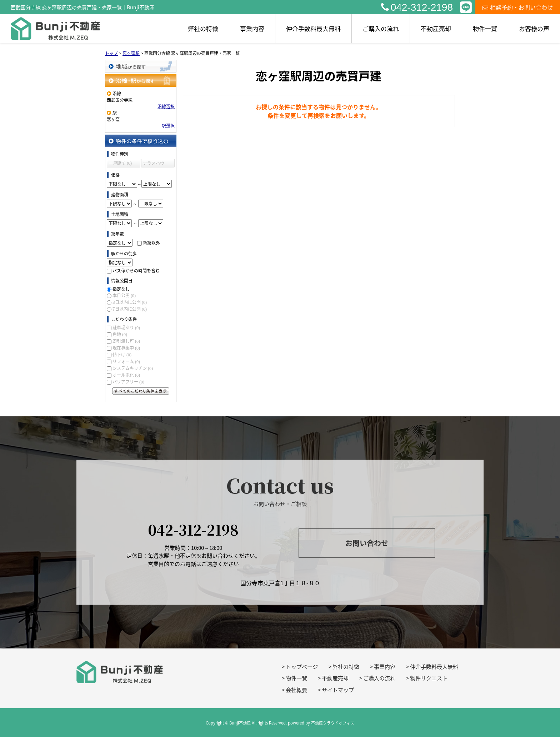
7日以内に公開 (130, 309)
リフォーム (126, 361)
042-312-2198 (417, 7)
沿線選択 (166, 106)
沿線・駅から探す (141, 81)
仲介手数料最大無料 (313, 28)
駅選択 (168, 126)
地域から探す (141, 66)
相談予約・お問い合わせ (518, 7)
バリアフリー (128, 382)
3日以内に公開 (130, 302)
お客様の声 (534, 28)
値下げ (122, 355)
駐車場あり (126, 327)
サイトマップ (338, 690)
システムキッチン (133, 368)
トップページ (302, 667)
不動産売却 (436, 28)
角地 (120, 334)
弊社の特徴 (203, 28)
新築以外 (151, 243)
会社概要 (296, 690)
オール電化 (126, 375)
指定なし (121, 289)
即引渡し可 (126, 341)
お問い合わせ (367, 543)
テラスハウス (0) (154, 164)
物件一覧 (485, 28)
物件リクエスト (429, 678)
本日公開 (124, 295)
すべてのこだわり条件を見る (141, 391)
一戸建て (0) (120, 163)
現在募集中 (126, 348)
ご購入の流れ (381, 28)
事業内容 (252, 28)
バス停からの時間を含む (136, 271)
